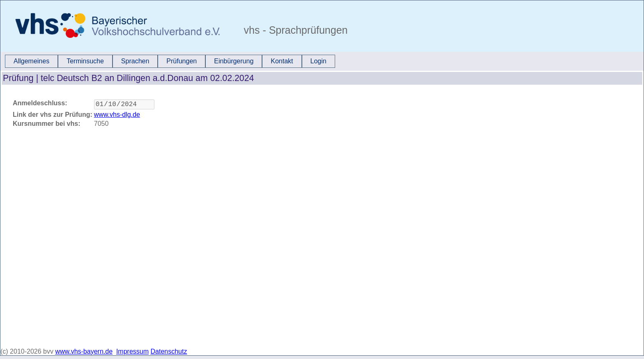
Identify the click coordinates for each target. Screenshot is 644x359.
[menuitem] (31, 61)
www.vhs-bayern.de (84, 351)
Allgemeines (31, 61)
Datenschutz (169, 351)
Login (319, 61)
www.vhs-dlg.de (117, 116)
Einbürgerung (234, 61)
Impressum (132, 351)
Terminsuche (85, 61)
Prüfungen (182, 61)
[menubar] (170, 61)
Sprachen (135, 61)
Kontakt (282, 61)
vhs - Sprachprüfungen (294, 30)
